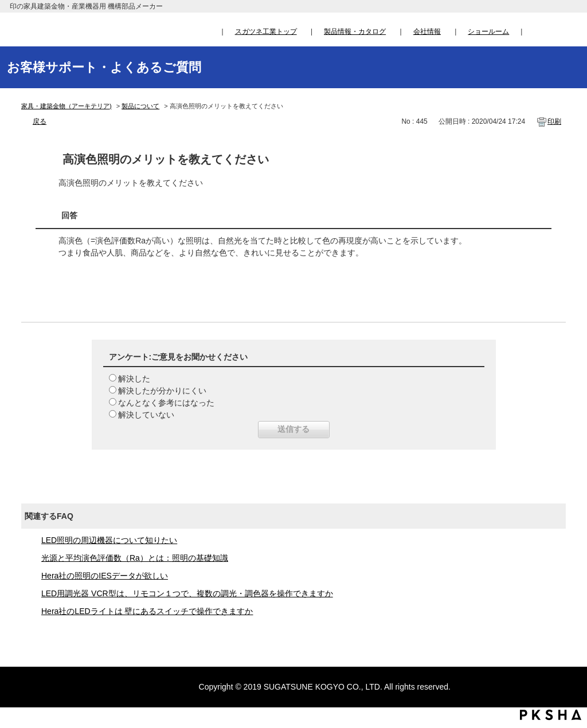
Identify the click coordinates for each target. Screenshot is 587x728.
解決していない (146, 415)
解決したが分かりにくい (162, 391)
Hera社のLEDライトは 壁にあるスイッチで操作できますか (147, 611)
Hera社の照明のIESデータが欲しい (105, 576)
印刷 (554, 121)
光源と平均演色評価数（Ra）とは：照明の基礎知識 (135, 558)
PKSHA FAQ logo (551, 715)
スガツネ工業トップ (266, 32)
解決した (134, 379)
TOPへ (567, 612)
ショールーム (488, 32)
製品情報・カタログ (355, 32)
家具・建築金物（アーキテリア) (66, 106)
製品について (140, 106)
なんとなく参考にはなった (166, 403)
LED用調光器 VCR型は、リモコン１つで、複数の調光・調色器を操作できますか (187, 593)
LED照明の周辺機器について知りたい (109, 540)
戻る (40, 121)
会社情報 (427, 32)
